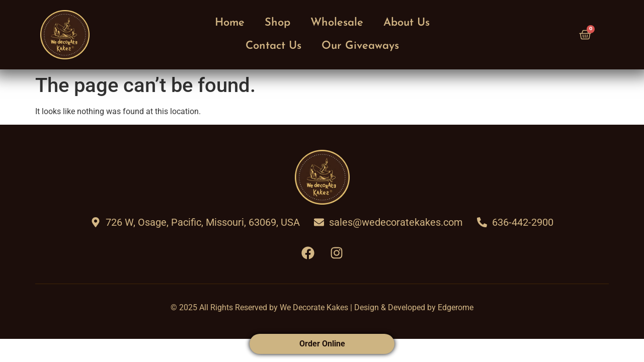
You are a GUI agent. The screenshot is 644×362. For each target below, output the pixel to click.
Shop (277, 23)
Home (230, 23)
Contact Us (273, 46)
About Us (407, 23)
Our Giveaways (360, 46)
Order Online (322, 344)
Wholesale (337, 23)
